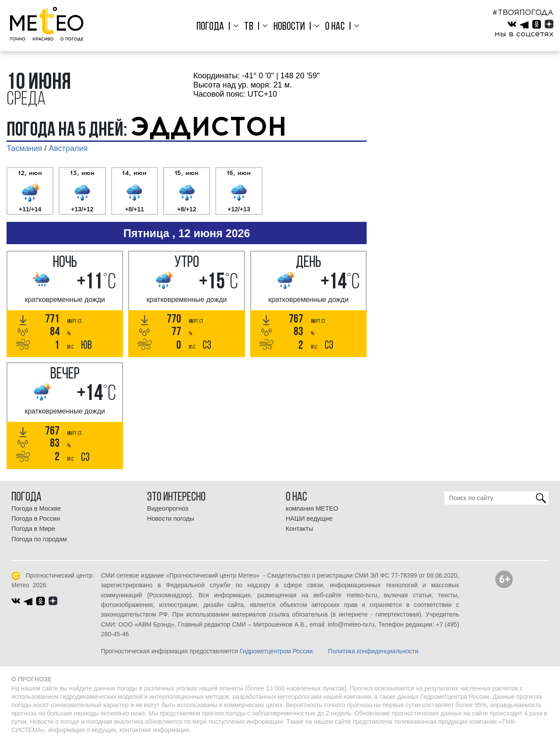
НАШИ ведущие (309, 519)
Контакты (299, 529)
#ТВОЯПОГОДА (523, 12)
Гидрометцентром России (276, 651)
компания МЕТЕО (312, 508)
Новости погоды (171, 519)
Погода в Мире (33, 529)
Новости (289, 27)
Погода (213, 27)
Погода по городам (39, 539)
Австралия (68, 148)
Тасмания (24, 148)
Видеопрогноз (168, 508)
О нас (333, 27)
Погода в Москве (36, 508)
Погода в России (36, 519)
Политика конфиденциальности (373, 651)
